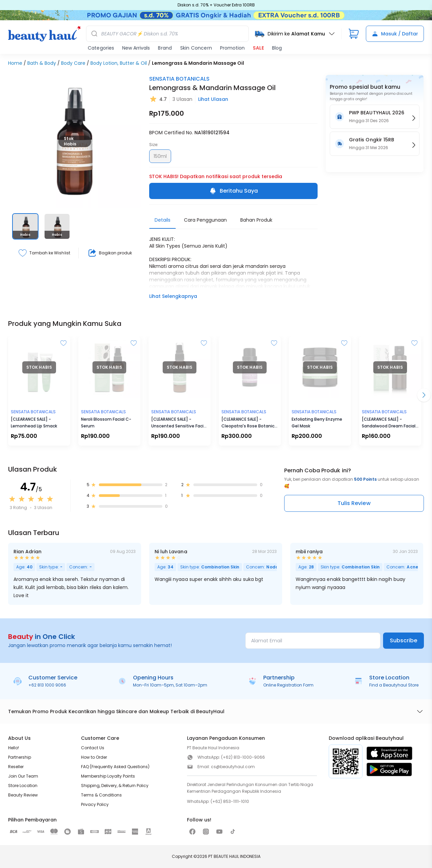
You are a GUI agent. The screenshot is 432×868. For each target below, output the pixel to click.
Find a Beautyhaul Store (394, 685)
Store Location (23, 786)
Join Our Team (23, 776)
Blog (277, 48)
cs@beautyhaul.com (233, 767)
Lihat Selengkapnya (173, 296)
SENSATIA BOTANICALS (179, 79)
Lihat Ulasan (213, 99)
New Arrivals (136, 48)
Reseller (16, 767)
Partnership (20, 757)
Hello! (13, 748)
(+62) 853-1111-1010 (230, 801)
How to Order (94, 757)
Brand (165, 48)
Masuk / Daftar (395, 34)
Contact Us (93, 748)
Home (15, 63)
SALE (258, 48)
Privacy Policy (95, 804)
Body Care (73, 63)
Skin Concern (196, 48)
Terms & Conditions (101, 795)
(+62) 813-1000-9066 (243, 757)
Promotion (232, 48)
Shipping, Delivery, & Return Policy (115, 786)
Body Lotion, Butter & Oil (119, 63)
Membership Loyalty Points (108, 776)
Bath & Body (42, 63)
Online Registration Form (288, 685)
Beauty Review (23, 795)
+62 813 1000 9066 (47, 685)
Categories (101, 48)
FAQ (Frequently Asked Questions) (115, 767)
